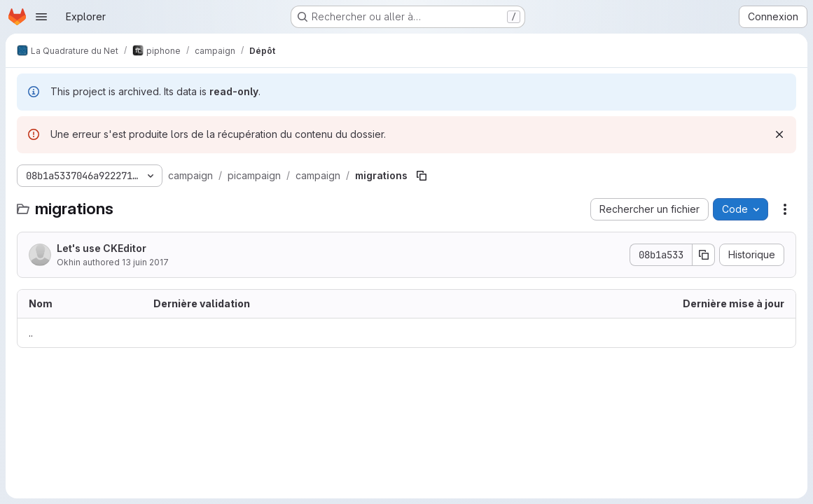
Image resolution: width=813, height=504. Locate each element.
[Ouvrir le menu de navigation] (41, 17)
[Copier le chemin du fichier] (422, 176)
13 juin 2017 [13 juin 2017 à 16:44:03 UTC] (145, 262)
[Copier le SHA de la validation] (704, 255)
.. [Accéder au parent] (31, 333)
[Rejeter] (779, 134)
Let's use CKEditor (102, 248)
